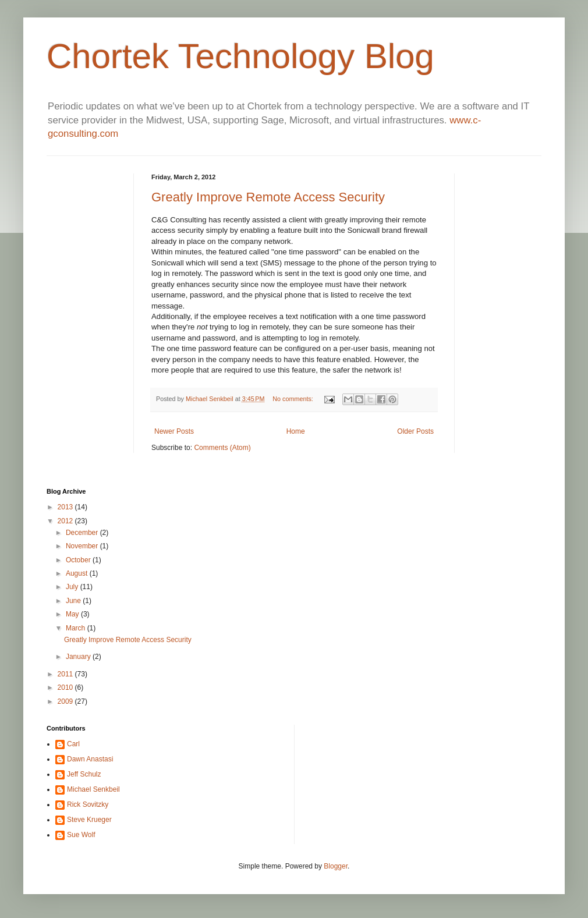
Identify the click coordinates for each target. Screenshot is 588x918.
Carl (73, 744)
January (79, 657)
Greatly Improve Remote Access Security (268, 197)
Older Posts (415, 431)
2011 (66, 674)
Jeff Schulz (84, 774)
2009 (66, 701)
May (73, 614)
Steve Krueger (89, 820)
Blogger (336, 866)
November (83, 546)
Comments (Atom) (222, 448)
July (73, 587)
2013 (66, 507)
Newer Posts (174, 431)
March (77, 628)
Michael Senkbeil (210, 399)
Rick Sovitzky (88, 804)
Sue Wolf (81, 835)
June (74, 601)
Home (296, 431)
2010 (66, 687)
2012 (66, 521)
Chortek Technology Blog (240, 56)
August (78, 573)
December (83, 533)
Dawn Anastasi (90, 759)
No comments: (294, 399)
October (79, 560)
